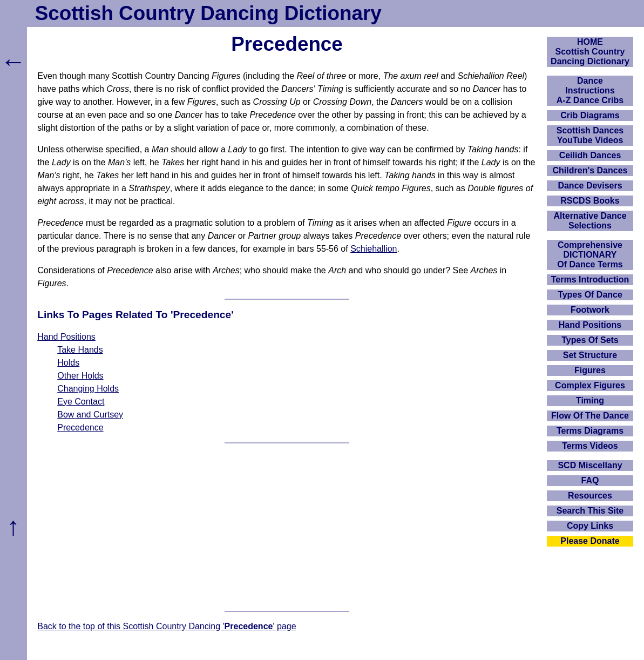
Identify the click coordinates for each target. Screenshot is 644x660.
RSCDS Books (590, 201)
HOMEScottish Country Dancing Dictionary (590, 52)
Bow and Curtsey (90, 415)
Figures (590, 370)
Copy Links (590, 526)
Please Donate (590, 541)
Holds (68, 363)
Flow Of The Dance (590, 416)
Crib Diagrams (590, 115)
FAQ (590, 480)
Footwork (590, 310)
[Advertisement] (287, 527)
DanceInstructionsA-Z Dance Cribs (590, 90)
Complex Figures (590, 385)
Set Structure (590, 355)
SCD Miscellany (590, 465)
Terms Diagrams (590, 431)
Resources (590, 496)
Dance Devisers (590, 186)
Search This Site (590, 511)
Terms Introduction (590, 280)
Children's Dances (590, 170)
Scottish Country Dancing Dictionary (208, 13)
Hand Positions (66, 337)
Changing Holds (88, 389)
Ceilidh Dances (590, 155)
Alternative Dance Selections (590, 221)
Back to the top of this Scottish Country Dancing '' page (167, 626)
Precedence (80, 427)
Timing (590, 400)
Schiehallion (374, 249)
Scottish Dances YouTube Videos (590, 135)
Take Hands (80, 350)
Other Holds (80, 376)
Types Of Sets (590, 340)
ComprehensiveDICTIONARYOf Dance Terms (590, 255)
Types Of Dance (590, 295)
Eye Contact (81, 402)
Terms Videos (590, 446)
